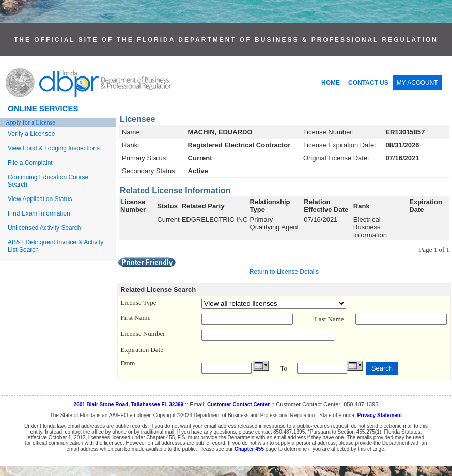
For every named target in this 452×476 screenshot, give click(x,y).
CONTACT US (368, 83)
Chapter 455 (249, 449)
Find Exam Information (39, 213)
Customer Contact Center (238, 404)
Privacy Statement (380, 415)
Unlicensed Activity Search (44, 228)
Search (382, 368)
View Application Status (40, 199)
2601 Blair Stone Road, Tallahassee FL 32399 (129, 404)
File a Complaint (30, 163)
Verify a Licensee (31, 134)
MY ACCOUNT (417, 83)
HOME (331, 83)
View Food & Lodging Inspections (54, 148)
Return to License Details (284, 272)
